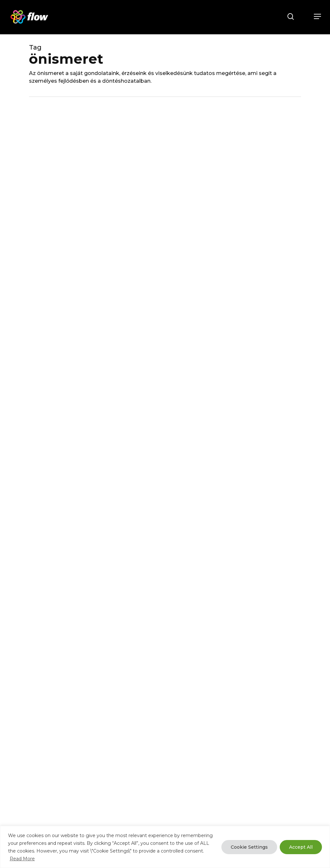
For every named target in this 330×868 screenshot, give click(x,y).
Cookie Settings (249, 847)
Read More (22, 859)
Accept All (301, 847)
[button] (317, 16)
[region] (165, 847)
